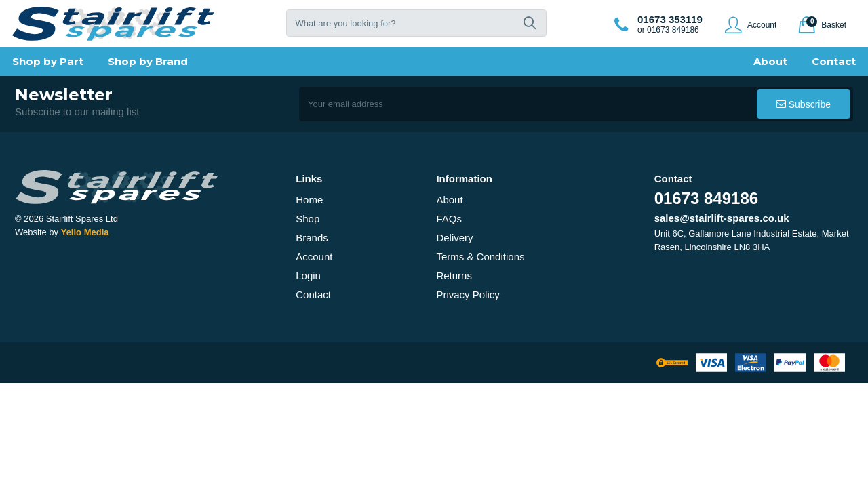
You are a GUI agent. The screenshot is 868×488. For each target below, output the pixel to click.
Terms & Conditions (480, 257)
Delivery (454, 238)
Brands (312, 238)
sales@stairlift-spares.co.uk (722, 218)
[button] (530, 23)
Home (309, 200)
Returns (454, 276)
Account (314, 257)
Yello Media (85, 232)
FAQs (449, 219)
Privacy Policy (468, 294)
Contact (313, 294)
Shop (308, 219)
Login (308, 276)
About (449, 200)
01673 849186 (707, 198)
